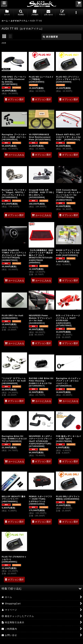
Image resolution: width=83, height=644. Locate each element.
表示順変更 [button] (50, 37)
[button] (4, 4)
